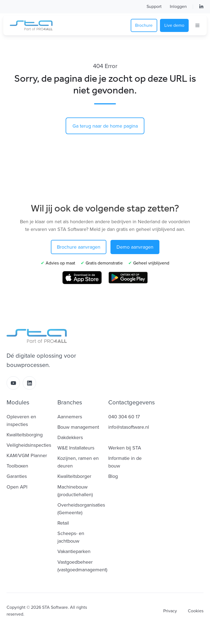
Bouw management (78, 427)
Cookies (196, 611)
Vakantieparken (74, 551)
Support (154, 7)
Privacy (170, 611)
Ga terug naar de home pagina (105, 126)
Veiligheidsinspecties (29, 445)
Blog (113, 476)
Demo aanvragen (135, 247)
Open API (17, 487)
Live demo (174, 25)
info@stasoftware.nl (129, 427)
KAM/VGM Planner (27, 455)
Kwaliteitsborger (74, 476)
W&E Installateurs (76, 448)
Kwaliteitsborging (25, 435)
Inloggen (178, 7)
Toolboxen (17, 466)
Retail (63, 523)
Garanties (17, 476)
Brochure (144, 25)
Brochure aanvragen (79, 247)
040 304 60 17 (124, 417)
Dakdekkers (70, 437)
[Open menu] (197, 25)
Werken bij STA (125, 448)
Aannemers (70, 417)
